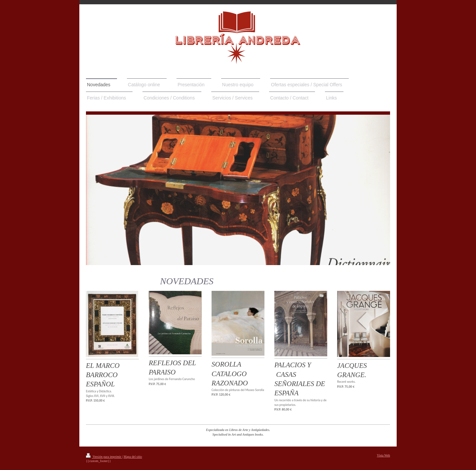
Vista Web (383, 455)
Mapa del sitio (133, 457)
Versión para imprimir (104, 457)
